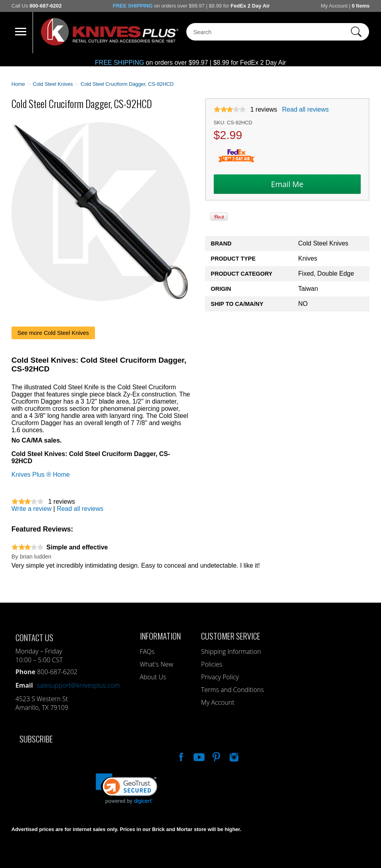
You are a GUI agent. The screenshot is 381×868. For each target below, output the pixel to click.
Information (160, 636)
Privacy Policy (220, 677)
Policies (212, 664)
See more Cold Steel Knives (53, 333)
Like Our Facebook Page (180, 756)
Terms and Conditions (232, 690)
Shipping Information (231, 651)
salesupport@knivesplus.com (78, 685)
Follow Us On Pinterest (216, 756)
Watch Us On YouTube (198, 756)
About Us (153, 677)
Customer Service (231, 636)
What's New (157, 664)
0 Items (361, 6)
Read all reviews (305, 109)
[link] (127, 789)
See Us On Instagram (233, 756)
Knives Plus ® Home (41, 475)
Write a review (32, 509)
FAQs (147, 651)
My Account (334, 6)
